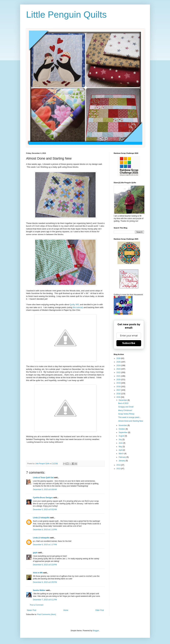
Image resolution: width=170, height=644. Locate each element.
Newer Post (32, 610)
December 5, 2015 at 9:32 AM (45, 510)
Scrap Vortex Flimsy (126, 414)
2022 (119, 372)
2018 (119, 387)
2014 (119, 465)
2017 (119, 390)
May (121, 447)
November (123, 425)
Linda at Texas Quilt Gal (43, 478)
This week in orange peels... (129, 417)
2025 (119, 362)
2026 (119, 358)
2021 (119, 376)
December (123, 400)
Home (66, 610)
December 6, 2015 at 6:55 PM (45, 582)
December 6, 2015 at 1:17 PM (45, 545)
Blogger (96, 631)
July (121, 440)
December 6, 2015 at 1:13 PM (45, 530)
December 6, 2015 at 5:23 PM (45, 565)
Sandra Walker (39, 590)
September (123, 432)
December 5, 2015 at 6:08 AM (45, 489)
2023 (119, 369)
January (122, 461)
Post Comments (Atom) (47, 614)
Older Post (100, 610)
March (121, 454)
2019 (119, 383)
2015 (119, 397)
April (121, 450)
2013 (119, 469)
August (122, 436)
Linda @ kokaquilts (41, 518)
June (121, 443)
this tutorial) (78, 307)
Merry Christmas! (125, 410)
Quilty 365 (74, 305)
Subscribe (129, 343)
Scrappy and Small (126, 407)
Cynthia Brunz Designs (43, 498)
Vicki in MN (38, 573)
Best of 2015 (123, 403)
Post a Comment (37, 605)
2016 (119, 394)
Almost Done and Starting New (131, 421)
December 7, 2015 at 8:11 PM (45, 600)
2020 (119, 380)
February (123, 457)
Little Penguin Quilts (66, 15)
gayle (35, 553)
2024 (119, 366)
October (122, 429)
